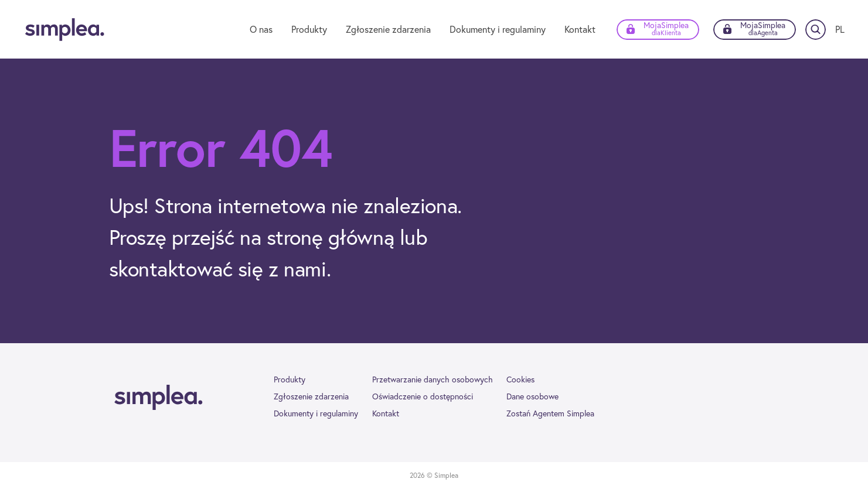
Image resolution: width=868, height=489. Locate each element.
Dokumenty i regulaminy (498, 29)
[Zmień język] (840, 29)
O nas (261, 29)
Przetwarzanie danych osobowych (433, 379)
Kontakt (580, 29)
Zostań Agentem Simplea (550, 413)
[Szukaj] (816, 30)
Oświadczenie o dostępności (423, 396)
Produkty (309, 29)
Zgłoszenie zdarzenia (388, 29)
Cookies (520, 379)
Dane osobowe (532, 396)
